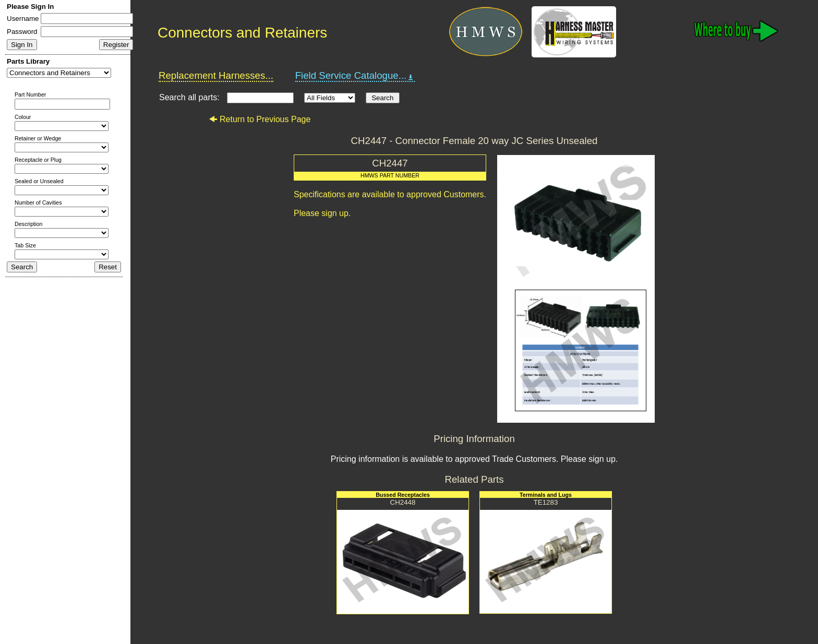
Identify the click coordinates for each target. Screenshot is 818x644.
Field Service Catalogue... (355, 76)
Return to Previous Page (260, 119)
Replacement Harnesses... (216, 75)
